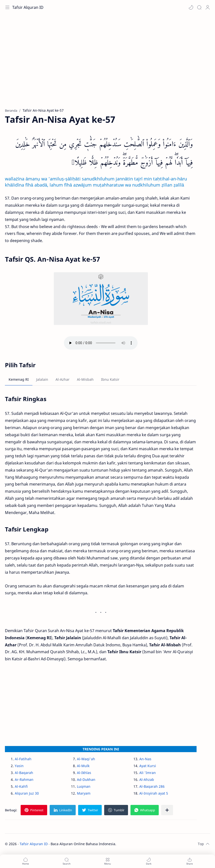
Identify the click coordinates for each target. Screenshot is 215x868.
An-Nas (145, 759)
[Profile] (208, 7)
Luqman (84, 786)
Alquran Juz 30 (27, 793)
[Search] (199, 7)
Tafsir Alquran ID (28, 7)
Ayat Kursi (148, 766)
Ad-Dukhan (86, 780)
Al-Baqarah (24, 773)
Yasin (19, 766)
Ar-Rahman (24, 780)
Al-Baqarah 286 (152, 786)
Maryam (84, 793)
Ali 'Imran (148, 773)
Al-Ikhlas (84, 773)
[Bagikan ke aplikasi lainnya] (167, 810)
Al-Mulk (83, 766)
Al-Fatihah (23, 759)
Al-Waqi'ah (86, 759)
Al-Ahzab (147, 780)
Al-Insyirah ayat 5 (154, 793)
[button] (191, 7)
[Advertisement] (107, 64)
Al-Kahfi (21, 786)
